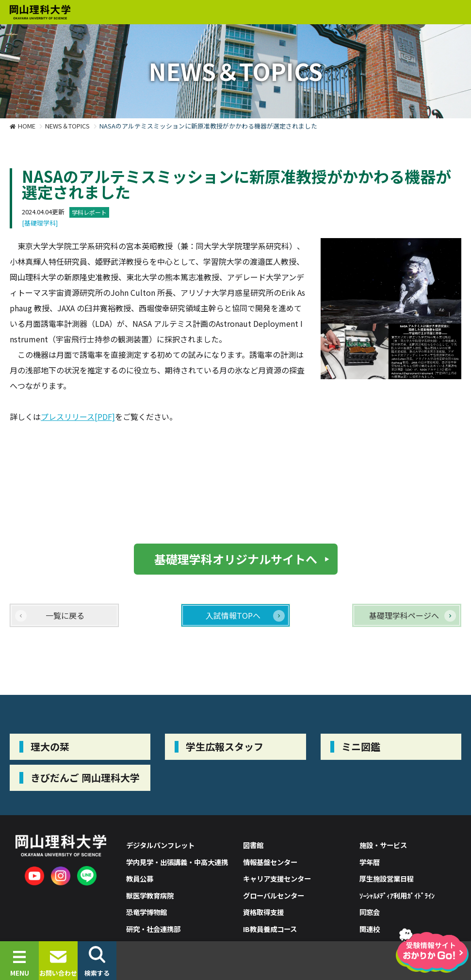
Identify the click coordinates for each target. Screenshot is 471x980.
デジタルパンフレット (160, 845)
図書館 (253, 845)
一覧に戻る (65, 615)
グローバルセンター (274, 895)
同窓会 (370, 912)
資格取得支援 (263, 912)
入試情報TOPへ (233, 615)
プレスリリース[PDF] (78, 417)
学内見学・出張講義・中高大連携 (177, 862)
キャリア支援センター (277, 878)
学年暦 (370, 862)
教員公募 (140, 878)
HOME (27, 126)
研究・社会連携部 (153, 929)
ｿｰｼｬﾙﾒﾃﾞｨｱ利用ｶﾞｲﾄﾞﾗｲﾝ (397, 895)
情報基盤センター (270, 862)
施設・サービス (383, 845)
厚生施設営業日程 (387, 878)
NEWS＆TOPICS (67, 126)
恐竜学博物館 (146, 912)
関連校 (370, 929)
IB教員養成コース (270, 929)
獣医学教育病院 (150, 895)
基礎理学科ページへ (404, 615)
